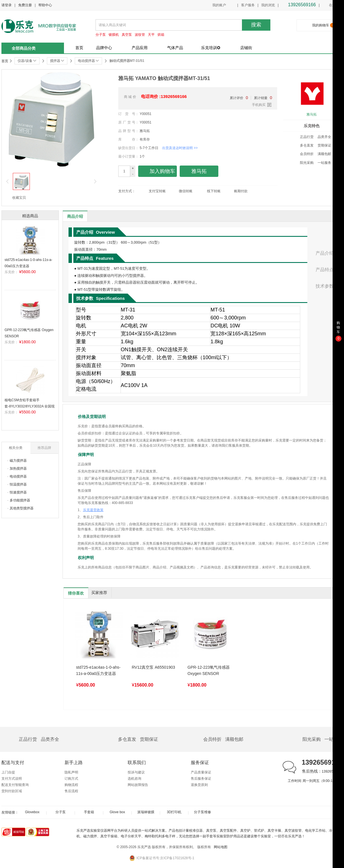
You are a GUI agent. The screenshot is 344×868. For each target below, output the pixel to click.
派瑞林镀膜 (146, 812)
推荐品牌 (44, 448)
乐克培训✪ (211, 48)
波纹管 (140, 35)
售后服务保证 (201, 779)
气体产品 (175, 48)
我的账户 (219, 5)
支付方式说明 (12, 779)
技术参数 (325, 286)
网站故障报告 (138, 785)
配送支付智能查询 (15, 785)
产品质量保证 (201, 772)
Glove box (117, 812)
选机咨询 (134, 779)
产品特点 (325, 270)
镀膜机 (114, 35)
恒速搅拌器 (18, 492)
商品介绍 (75, 216)
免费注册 (25, 5)
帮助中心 (45, 5)
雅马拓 (312, 114)
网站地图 (221, 847)
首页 (79, 48)
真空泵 (127, 35)
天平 (151, 35)
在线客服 (332, 5)
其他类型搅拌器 (22, 508)
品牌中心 (104, 48)
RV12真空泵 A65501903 (154, 667)
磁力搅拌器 (18, 461)
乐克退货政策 (93, 510)
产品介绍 (325, 253)
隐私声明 (71, 772)
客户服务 (248, 5)
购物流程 (71, 785)
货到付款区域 (12, 791)
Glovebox (32, 812)
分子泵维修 (202, 812)
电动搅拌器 (18, 476)
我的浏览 (268, 5)
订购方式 (71, 779)
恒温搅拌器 (18, 484)
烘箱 (161, 35)
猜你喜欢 (76, 593)
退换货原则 (199, 785)
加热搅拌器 (18, 468)
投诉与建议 (136, 772)
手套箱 (89, 812)
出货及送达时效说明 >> (180, 148)
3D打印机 (174, 812)
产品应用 (140, 48)
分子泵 (101, 35)
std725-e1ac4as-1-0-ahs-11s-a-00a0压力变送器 (98, 670)
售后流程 (71, 791)
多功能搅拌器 (20, 500)
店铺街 (246, 48)
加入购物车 (158, 171)
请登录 (7, 5)
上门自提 (8, 772)
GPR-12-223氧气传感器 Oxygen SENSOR (209, 670)
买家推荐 (99, 593)
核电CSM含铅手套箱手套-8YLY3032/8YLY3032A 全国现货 (30, 406)
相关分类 (16, 448)
